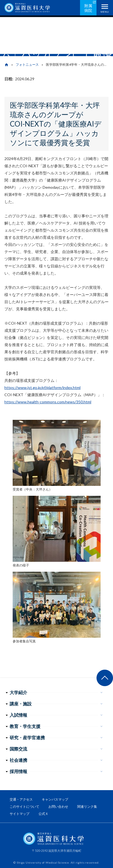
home (6, 65)
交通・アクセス (21, 799)
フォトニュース (27, 65)
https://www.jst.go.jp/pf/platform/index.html (42, 388)
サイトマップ (20, 814)
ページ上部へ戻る (105, 678)
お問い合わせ (58, 807)
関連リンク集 (87, 807)
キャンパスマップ (55, 799)
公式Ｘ (43, 814)
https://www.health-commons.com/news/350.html (48, 402)
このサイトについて (24, 807)
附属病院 (88, 8)
